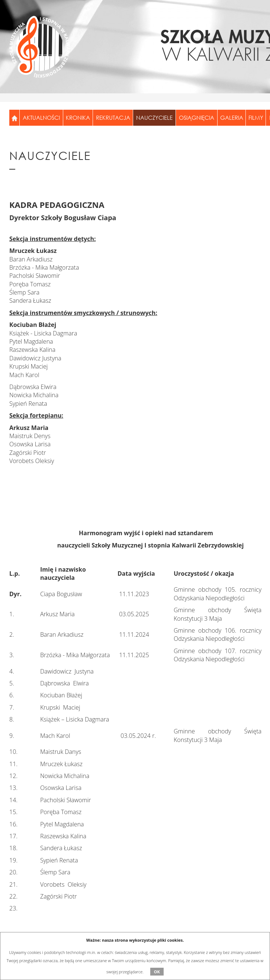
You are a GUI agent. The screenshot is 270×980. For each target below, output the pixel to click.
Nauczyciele (154, 118)
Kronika (78, 118)
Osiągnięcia (197, 118)
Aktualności (41, 118)
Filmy (256, 118)
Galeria (232, 118)
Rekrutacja (113, 118)
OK (157, 972)
